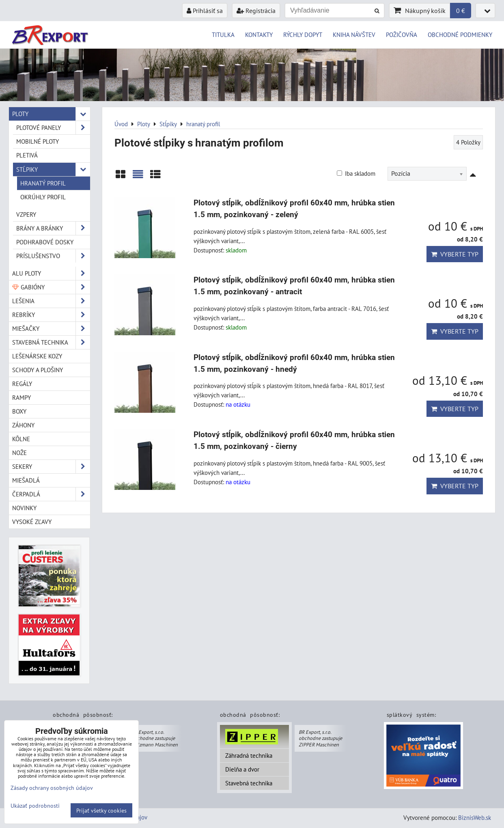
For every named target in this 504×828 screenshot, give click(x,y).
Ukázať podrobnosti (35, 806)
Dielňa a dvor (242, 769)
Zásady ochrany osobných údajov (52, 788)
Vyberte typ (455, 254)
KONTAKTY (259, 34)
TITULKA (223, 34)
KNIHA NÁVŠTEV (354, 34)
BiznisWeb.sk (475, 817)
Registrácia (256, 11)
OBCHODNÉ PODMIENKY (460, 34)
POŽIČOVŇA (402, 34)
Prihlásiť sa (205, 11)
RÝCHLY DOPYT (303, 34)
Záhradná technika (249, 755)
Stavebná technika (249, 783)
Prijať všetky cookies (101, 810)
